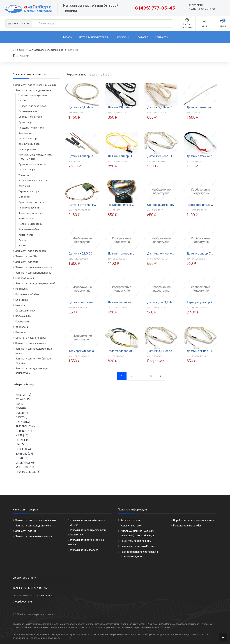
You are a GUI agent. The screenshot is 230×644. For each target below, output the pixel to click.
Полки (22, 101)
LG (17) (20, 445)
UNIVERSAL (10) (25, 463)
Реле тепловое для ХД (123, 351)
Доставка (142, 37)
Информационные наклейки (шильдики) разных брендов (138, 533)
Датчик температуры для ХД (207, 107)
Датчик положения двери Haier (90, 302)
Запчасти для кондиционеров (33, 273)
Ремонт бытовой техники (136, 541)
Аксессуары (25, 133)
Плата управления (29, 208)
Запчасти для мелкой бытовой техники (34, 361)
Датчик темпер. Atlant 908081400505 (174, 254)
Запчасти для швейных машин (34, 267)
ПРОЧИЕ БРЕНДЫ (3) (28, 472)
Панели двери (27, 170)
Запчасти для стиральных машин (36, 85)
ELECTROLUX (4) (25, 427)
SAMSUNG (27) (24, 454)
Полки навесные (28, 111)
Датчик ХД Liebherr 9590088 (88, 107)
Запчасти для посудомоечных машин (34, 351)
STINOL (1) (22, 458)
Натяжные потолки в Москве (138, 546)
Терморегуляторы (29, 191)
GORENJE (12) (24, 431)
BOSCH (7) (22, 413)
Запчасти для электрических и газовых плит (87, 532)
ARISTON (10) (23, 395)
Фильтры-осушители (31, 213)
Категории (17, 23)
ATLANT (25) (23, 399)
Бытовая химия (25, 278)
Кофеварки (22, 322)
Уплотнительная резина (33, 95)
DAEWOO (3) (23, 422)
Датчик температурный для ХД (130, 254)
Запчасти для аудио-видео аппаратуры (32, 371)
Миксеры (21, 305)
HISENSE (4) (23, 440)
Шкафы (22, 246)
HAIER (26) (22, 436)
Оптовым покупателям (93, 37)
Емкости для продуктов (32, 106)
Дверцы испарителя (30, 117)
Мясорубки (22, 289)
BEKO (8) (21, 408)
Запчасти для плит (27, 262)
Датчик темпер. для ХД (85, 156)
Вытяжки (21, 332)
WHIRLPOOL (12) (25, 467)
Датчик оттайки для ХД (125, 302)
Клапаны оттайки (29, 229)
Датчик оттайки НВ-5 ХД (86, 205)
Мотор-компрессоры (31, 224)
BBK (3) (20, 404)
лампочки (24, 186)
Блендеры (22, 300)
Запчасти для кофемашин (31, 343)
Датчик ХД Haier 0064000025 (128, 107)
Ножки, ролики (27, 149)
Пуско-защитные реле (32, 202)
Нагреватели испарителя (33, 181)
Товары (67, 37)
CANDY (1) (22, 417)
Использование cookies (187, 526)
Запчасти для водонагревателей (35, 284)
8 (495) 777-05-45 (155, 8)
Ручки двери (26, 122)
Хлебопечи (22, 327)
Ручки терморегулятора (32, 164)
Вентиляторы (26, 218)
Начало (20, 50)
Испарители (26, 235)
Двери (22, 240)
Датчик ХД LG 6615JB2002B (88, 254)
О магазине (122, 37)
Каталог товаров (131, 520)
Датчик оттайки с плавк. (204, 156)
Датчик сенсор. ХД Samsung (128, 156)
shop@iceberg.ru (22, 602)
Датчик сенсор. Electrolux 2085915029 (174, 156)
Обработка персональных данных (194, 520)
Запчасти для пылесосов (31, 251)
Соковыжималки (25, 311)
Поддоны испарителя (31, 128)
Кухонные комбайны (27, 295)
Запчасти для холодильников (46, 50)
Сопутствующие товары (31, 338)
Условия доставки (132, 526)
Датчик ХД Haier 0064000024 (168, 107)
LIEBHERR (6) (23, 449)
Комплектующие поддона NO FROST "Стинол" (35, 157)
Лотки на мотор (28, 138)
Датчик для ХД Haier (162, 302)
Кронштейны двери (30, 144)
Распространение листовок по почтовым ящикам (139, 554)
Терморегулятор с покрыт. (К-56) (91, 351)
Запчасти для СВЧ (26, 256)
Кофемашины (23, 316)
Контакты (161, 37)
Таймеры (24, 175)
